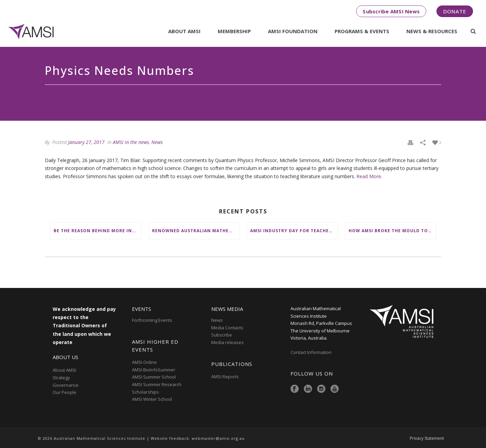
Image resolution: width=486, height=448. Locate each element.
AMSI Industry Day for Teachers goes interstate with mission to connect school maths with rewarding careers (294, 231)
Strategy (61, 378)
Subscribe (222, 335)
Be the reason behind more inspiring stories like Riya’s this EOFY (97, 231)
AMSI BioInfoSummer (154, 370)
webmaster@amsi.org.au (218, 438)
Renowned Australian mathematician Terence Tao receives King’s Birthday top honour (196, 231)
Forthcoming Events (152, 320)
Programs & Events (362, 31)
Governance (66, 385)
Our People (64, 392)
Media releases (227, 342)
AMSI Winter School (152, 399)
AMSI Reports (225, 377)
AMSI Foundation (293, 31)
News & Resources (432, 31)
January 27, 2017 (86, 142)
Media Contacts (227, 328)
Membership (234, 31)
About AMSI (184, 31)
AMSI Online (144, 362)
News (157, 142)
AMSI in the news (131, 142)
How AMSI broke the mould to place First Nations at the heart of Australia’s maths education (392, 231)
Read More (369, 176)
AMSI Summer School (154, 377)
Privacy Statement (427, 438)
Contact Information (312, 352)
